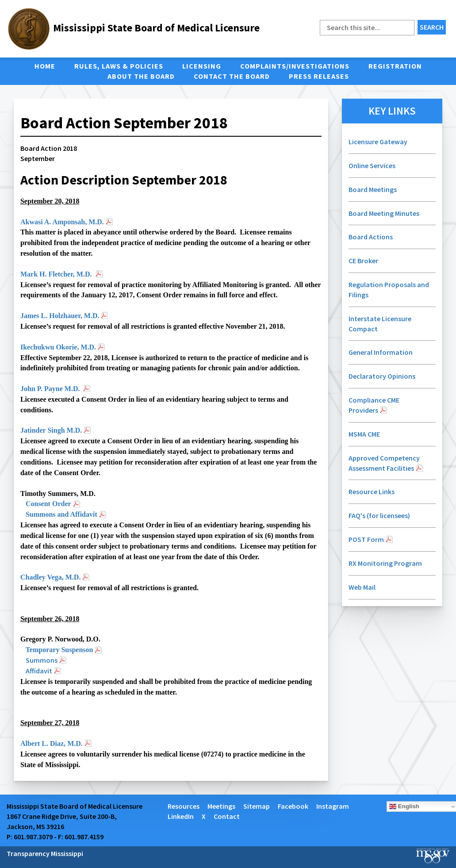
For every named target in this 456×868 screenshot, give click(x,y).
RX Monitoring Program (385, 563)
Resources (184, 806)
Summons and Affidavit (61, 514)
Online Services (372, 165)
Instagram (333, 806)
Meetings (221, 806)
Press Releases (319, 76)
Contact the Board (232, 76)
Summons (42, 660)
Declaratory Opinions (383, 376)
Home (45, 66)
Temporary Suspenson (59, 650)
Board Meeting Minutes (384, 213)
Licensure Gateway (378, 142)
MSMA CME (364, 434)
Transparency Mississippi (45, 853)
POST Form (366, 539)
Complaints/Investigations (295, 66)
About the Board (141, 76)
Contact (227, 816)
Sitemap (257, 806)
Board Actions (371, 237)
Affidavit (39, 671)
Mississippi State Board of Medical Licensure (156, 28)
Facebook (293, 806)
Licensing (202, 66)
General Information (381, 352)
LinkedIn (181, 816)
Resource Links (372, 492)
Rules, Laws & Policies (119, 66)
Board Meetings (373, 189)
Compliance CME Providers (374, 405)
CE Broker (363, 261)
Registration (395, 66)
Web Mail (362, 587)
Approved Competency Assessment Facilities (384, 463)
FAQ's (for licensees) (379, 515)
